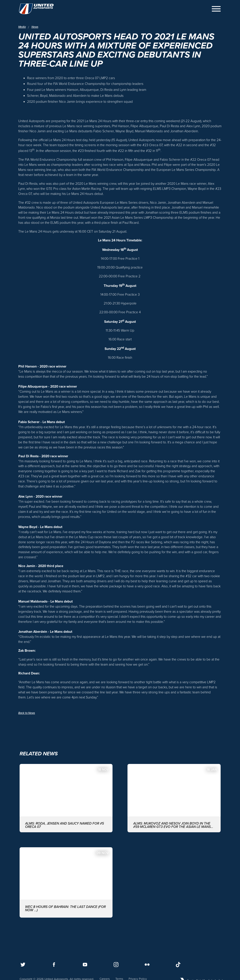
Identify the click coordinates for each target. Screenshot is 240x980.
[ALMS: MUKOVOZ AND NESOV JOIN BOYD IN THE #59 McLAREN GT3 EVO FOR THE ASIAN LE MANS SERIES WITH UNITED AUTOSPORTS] (174, 803)
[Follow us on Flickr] (147, 965)
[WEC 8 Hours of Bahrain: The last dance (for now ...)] (66, 889)
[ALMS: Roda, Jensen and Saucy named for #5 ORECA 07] (66, 803)
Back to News (28, 717)
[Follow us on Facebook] (54, 965)
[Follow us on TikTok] (178, 965)
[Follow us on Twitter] (23, 965)
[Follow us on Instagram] (116, 965)
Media (22, 27)
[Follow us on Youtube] (85, 965)
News (36, 27)
